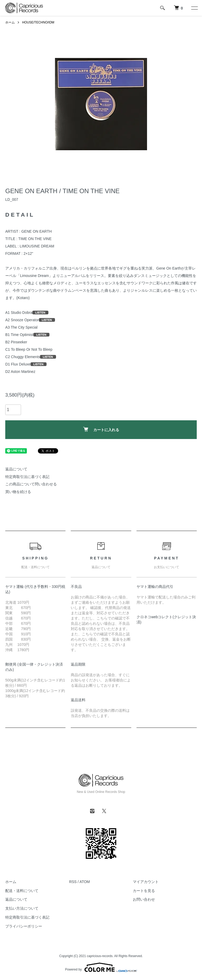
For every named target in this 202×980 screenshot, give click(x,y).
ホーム (10, 22)
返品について (16, 469)
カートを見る (144, 891)
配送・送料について (22, 891)
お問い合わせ (144, 899)
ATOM (85, 882)
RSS (73, 882)
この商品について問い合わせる (31, 484)
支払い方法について (22, 908)
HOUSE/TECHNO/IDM (38, 22)
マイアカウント (146, 882)
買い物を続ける (18, 492)
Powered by (101, 967)
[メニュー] (194, 8)
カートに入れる (101, 429)
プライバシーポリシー (24, 926)
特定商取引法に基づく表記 (27, 477)
